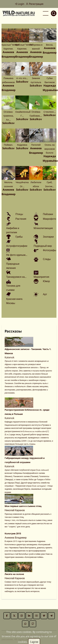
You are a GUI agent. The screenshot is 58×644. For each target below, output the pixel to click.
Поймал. (8, 145)
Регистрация (35, 4)
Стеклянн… (50, 112)
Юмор (46, 281)
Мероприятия (41, 277)
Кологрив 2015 (13, 533)
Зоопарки (48, 237)
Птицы (19, 214)
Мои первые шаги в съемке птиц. (23, 506)
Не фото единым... (17, 255)
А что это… (22, 78)
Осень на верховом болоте (49, 149)
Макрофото (50, 219)
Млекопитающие (43, 228)
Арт (45, 294)
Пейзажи (48, 214)
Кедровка (22, 145)
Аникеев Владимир (16, 538)
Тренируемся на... (16, 277)
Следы (47, 259)
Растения (21, 219)
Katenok (10, 357)
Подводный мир (43, 246)
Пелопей (36, 145)
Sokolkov (22, 82)
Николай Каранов (15, 510)
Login (19, 4)
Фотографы (50, 250)
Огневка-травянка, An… (8, 116)
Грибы (19, 237)
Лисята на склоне (14, 574)
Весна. (49, 45)
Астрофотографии (17, 246)
